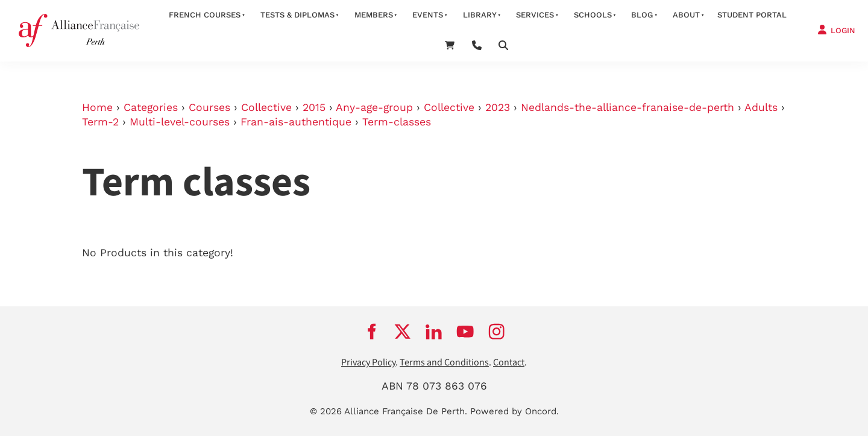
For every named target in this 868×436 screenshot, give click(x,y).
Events (428, 15)
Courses (209, 107)
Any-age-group (374, 107)
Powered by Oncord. (514, 411)
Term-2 (100, 122)
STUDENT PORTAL (752, 15)
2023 (498, 107)
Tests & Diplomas (297, 15)
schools (593, 15)
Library (480, 15)
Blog (642, 15)
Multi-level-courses (180, 122)
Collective (266, 107)
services (535, 15)
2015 (314, 107)
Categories (151, 107)
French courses (205, 15)
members (374, 15)
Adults (761, 107)
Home (97, 107)
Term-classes (397, 122)
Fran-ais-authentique (296, 122)
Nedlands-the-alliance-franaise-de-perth (627, 107)
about (686, 15)
